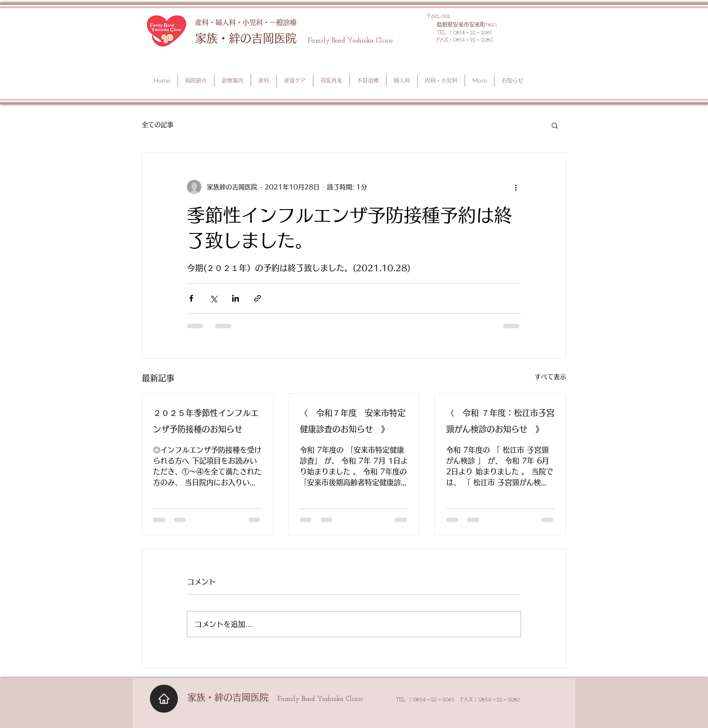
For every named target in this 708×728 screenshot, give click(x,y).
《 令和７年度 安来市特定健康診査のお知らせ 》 (353, 421)
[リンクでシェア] (258, 298)
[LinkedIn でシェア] (235, 298)
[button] (555, 125)
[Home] (164, 699)
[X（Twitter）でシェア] (213, 298)
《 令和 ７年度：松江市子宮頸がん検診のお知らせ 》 (500, 421)
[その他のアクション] (516, 187)
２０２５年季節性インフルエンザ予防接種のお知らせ (206, 421)
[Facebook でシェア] (191, 298)
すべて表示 (550, 377)
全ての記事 (158, 125)
